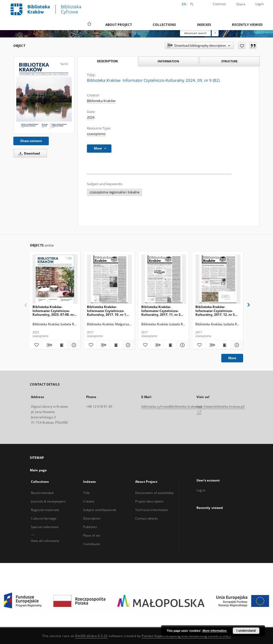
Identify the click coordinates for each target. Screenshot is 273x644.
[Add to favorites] (242, 46)
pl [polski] (192, 4)
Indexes (204, 25)
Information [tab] (168, 61)
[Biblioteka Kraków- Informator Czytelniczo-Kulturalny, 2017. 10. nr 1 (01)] (109, 279)
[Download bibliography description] (49, 345)
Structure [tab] (229, 61)
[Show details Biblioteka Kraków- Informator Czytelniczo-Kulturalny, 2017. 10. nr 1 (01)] (127, 345)
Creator (89, 501)
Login (260, 4)
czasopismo (96, 134)
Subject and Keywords (100, 510)
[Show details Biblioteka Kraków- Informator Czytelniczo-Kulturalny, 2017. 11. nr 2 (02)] (182, 345)
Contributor (92, 544)
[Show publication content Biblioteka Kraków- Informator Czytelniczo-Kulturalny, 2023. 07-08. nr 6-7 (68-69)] (61, 345)
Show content (31, 141)
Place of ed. (92, 535)
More (232, 358)
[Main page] (89, 25)
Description (92, 518)
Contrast (219, 4)
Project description (149, 501)
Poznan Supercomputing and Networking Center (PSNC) (186, 636)
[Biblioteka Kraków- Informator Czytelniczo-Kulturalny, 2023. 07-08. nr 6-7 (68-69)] (55, 279)
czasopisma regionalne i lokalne (115, 192)
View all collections (45, 541)
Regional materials (45, 510)
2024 (91, 117)
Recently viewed (247, 25)
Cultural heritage (44, 518)
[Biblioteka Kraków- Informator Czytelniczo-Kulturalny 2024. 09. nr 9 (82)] (44, 95)
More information (215, 631)
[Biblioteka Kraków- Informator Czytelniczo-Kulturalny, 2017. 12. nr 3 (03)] (218, 279)
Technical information (152, 510)
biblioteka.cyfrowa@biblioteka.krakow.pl (172, 406)
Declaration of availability (154, 493)
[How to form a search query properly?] (215, 33)
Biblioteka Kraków (101, 101)
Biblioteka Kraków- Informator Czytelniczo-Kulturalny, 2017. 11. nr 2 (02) (161, 311)
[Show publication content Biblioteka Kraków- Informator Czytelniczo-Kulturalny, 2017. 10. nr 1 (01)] (116, 345)
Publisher (90, 527)
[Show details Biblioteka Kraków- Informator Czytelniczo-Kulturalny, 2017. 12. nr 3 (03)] (236, 345)
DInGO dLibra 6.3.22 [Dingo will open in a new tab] (91, 636)
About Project (119, 25)
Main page (38, 470)
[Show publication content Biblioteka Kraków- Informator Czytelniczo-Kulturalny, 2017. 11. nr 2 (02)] (170, 345)
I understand (246, 631)
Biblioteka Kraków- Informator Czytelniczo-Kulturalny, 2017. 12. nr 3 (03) (215, 311)
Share (241, 4)
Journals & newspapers (48, 501)
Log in (201, 490)
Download (28, 153)
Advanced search (195, 33)
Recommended (42, 493)
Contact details (146, 518)
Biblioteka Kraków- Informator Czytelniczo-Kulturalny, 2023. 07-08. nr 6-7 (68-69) (53, 311)
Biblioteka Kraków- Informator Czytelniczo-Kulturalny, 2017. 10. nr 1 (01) (107, 311)
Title (87, 493)
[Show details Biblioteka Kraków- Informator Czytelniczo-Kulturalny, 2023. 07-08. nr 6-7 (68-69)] (73, 345)
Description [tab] (107, 61)
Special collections (45, 527)
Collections (164, 25)
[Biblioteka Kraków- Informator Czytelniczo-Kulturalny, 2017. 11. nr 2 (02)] (164, 279)
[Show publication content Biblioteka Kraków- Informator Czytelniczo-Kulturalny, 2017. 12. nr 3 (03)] (224, 345)
